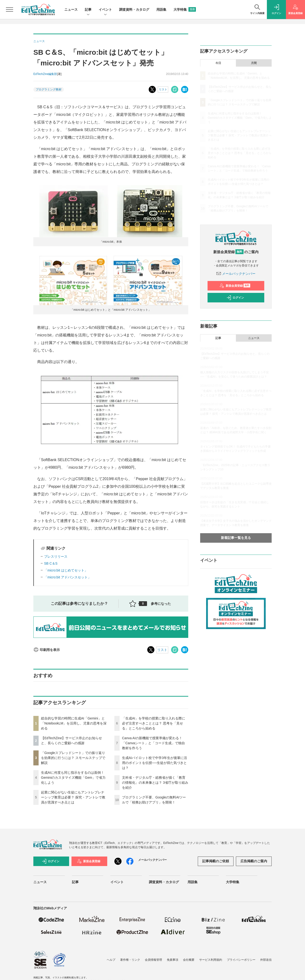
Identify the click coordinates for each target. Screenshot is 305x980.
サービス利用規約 (211, 960)
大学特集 (185, 10)
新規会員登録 (235, 286)
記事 (88, 10)
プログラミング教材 (49, 89)
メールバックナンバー (236, 274)
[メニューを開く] (10, 10)
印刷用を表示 (47, 650)
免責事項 (173, 960)
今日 (218, 63)
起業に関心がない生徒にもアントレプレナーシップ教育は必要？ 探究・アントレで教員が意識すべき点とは (73, 797)
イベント (105, 10)
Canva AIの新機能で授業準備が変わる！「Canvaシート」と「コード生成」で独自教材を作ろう (153, 743)
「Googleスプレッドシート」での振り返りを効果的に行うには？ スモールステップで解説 (73, 758)
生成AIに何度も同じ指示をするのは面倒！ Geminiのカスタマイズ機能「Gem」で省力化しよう (73, 778)
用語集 (161, 10)
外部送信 (266, 960)
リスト (163, 89)
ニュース (71, 10)
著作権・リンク (130, 960)
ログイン (235, 298)
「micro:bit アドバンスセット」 (68, 577)
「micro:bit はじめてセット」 (66, 570)
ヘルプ (111, 960)
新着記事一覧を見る (236, 538)
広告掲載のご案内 (254, 861)
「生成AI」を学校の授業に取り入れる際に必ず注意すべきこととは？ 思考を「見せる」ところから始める (154, 723)
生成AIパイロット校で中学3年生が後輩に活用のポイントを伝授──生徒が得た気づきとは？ (155, 763)
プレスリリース (56, 556)
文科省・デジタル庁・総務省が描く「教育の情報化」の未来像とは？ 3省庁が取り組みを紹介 (155, 783)
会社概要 (189, 960)
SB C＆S (51, 563)
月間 (254, 63)
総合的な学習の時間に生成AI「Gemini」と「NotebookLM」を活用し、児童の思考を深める (74, 723)
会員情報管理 (153, 960)
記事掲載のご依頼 (216, 861)
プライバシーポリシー (241, 960)
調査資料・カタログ (134, 10)
